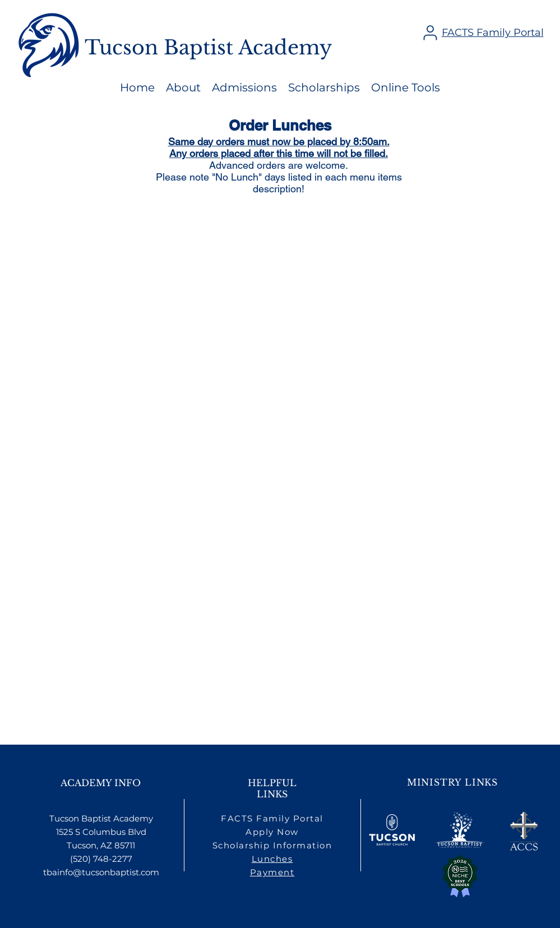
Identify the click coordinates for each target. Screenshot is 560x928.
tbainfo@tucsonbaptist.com (101, 872)
